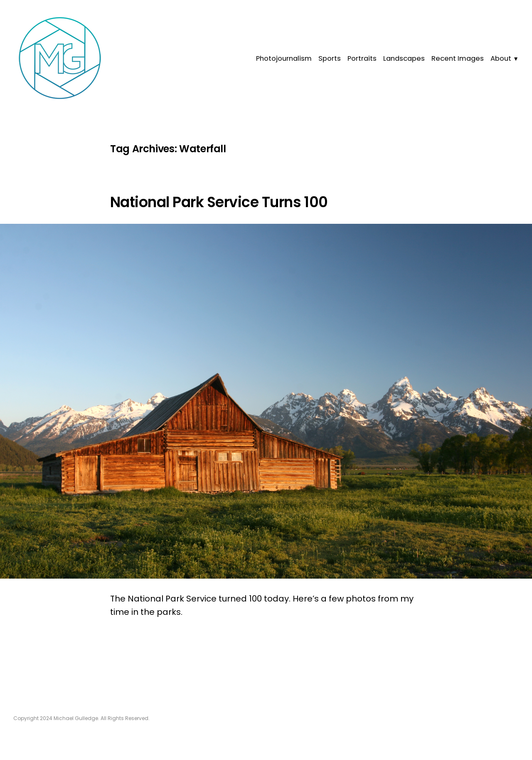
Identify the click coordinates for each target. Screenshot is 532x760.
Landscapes (404, 58)
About (501, 58)
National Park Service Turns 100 (219, 202)
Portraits (362, 58)
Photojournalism (284, 58)
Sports (330, 58)
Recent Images (458, 58)
